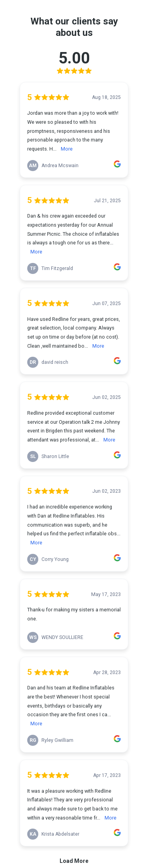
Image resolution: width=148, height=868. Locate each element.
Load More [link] (74, 861)
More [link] (67, 149)
